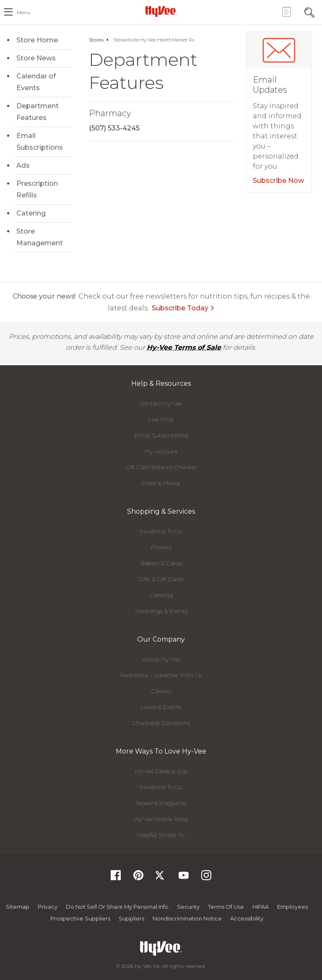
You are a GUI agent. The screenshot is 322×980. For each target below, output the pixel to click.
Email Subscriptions (40, 142)
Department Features (38, 112)
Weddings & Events (161, 611)
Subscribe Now (278, 181)
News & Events (161, 707)
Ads (23, 165)
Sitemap (18, 907)
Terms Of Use (226, 907)
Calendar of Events (36, 82)
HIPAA (261, 907)
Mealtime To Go (161, 531)
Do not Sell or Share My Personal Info (117, 907)
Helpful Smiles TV (161, 835)
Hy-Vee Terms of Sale (184, 347)
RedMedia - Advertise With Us (161, 675)
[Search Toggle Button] (309, 12)
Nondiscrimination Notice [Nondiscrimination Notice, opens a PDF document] (187, 918)
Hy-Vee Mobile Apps (161, 819)
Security (188, 907)
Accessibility (247, 918)
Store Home (37, 40)
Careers (161, 691)
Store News (36, 58)
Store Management (40, 237)
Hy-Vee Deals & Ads (161, 771)
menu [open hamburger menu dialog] (24, 12)
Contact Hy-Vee (161, 403)
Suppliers (131, 918)
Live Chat (161, 419)
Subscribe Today (183, 308)
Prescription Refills (37, 189)
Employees (292, 907)
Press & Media (161, 483)
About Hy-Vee (161, 659)
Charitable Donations (161, 723)
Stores (96, 40)
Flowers (161, 547)
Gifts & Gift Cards (161, 579)
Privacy (48, 907)
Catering (31, 213)
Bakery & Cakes (161, 563)
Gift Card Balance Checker (161, 467)
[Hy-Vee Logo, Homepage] (161, 11)
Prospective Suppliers (80, 918)
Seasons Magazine (161, 803)
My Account (161, 451)
